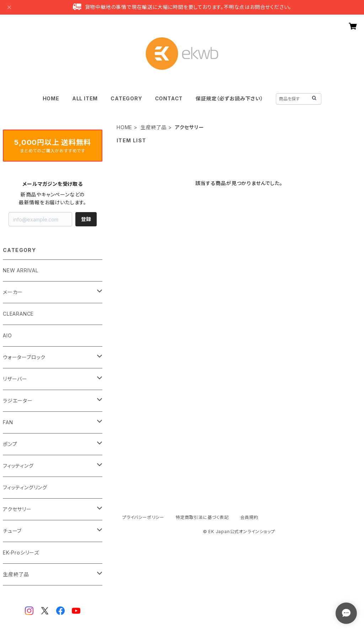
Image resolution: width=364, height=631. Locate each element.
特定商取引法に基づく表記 (202, 517)
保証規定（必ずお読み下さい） (229, 98)
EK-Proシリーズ (21, 553)
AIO (7, 335)
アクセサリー (17, 509)
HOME (51, 98)
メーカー (13, 292)
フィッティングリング (25, 487)
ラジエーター (18, 401)
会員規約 (249, 517)
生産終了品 (154, 127)
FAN (8, 422)
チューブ (12, 531)
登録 (86, 219)
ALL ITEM (85, 98)
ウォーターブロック (24, 357)
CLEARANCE (18, 314)
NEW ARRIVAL (21, 270)
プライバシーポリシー (143, 517)
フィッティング (18, 466)
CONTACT (169, 98)
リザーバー (15, 379)
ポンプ (10, 444)
